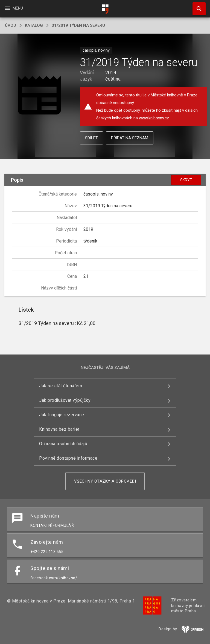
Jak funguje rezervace (62, 415)
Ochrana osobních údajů (63, 444)
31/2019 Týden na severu (78, 25)
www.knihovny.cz (154, 118)
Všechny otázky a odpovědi (105, 481)
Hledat (197, 6)
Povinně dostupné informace (68, 458)
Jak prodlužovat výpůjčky (65, 400)
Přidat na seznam (130, 138)
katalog (34, 25)
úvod (11, 25)
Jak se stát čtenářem (61, 386)
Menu (14, 8)
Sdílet (91, 138)
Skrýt (186, 180)
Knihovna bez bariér (59, 429)
